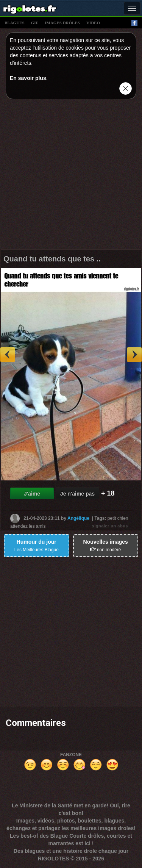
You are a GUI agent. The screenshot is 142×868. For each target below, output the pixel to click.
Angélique (78, 518)
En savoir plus (28, 78)
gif (35, 23)
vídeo (93, 23)
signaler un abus (110, 526)
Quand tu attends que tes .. (52, 259)
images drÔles (62, 23)
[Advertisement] (71, 176)
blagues (15, 23)
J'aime (32, 494)
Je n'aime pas (77, 494)
